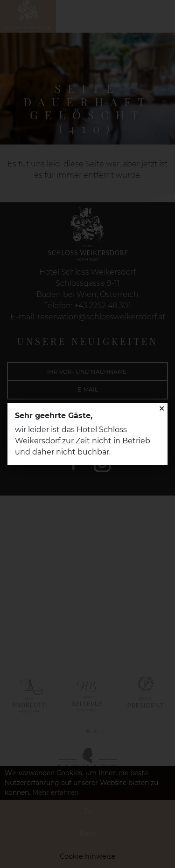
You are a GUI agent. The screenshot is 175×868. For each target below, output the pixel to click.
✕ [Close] (162, 409)
